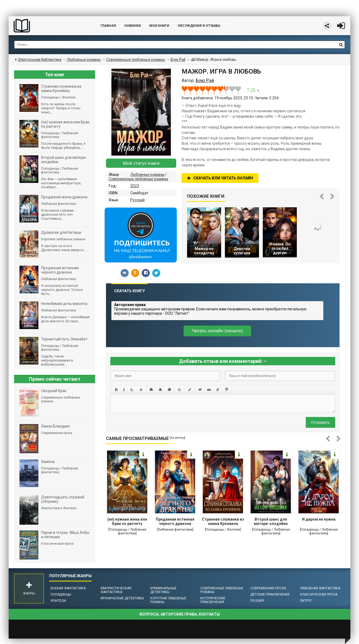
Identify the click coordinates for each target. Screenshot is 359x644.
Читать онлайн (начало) (217, 331)
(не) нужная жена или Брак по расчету (127, 521)
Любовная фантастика (320, 588)
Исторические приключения (213, 600)
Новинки (133, 26)
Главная (108, 26)
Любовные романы (147, 175)
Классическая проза (319, 594)
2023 (135, 186)
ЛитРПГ (306, 601)
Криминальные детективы (163, 590)
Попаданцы (61, 594)
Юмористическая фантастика (116, 590)
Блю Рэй (178, 60)
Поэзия (257, 601)
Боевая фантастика (68, 588)
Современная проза (268, 588)
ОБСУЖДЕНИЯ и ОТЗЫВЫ (199, 26)
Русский (137, 200)
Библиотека (49, 26)
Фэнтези (58, 601)
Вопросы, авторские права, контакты (180, 614)
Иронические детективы (122, 598)
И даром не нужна (319, 519)
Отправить (320, 422)
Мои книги (159, 26)
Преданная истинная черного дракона (175, 521)
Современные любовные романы (138, 179)
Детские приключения (270, 594)
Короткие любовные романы (168, 600)
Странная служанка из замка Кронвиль (223, 521)
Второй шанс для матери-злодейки (271, 521)
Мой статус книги (141, 163)
